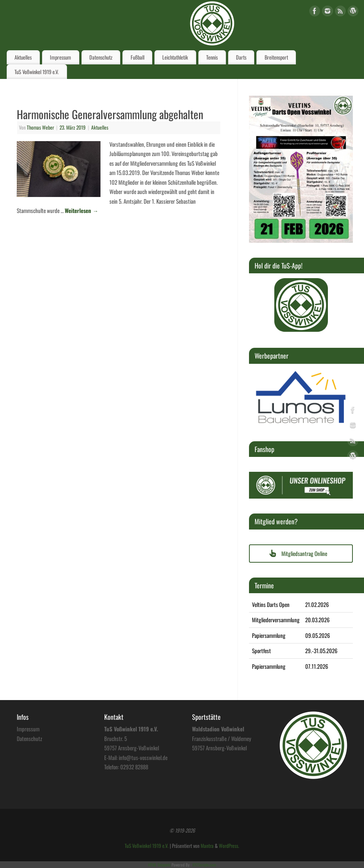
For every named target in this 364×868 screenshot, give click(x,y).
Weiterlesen (82, 210)
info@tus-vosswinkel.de (143, 757)
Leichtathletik (175, 57)
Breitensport (276, 57)
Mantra (207, 846)
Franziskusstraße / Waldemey (222, 738)
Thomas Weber (40, 127)
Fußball (138, 57)
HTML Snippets (159, 865)
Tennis (212, 57)
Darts (241, 57)
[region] (301, 305)
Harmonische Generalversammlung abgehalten (110, 114)
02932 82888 (134, 767)
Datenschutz (101, 57)
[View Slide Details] (301, 305)
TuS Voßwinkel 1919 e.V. (37, 72)
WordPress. (229, 846)
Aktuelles (23, 57)
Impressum (60, 57)
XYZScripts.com (204, 865)
